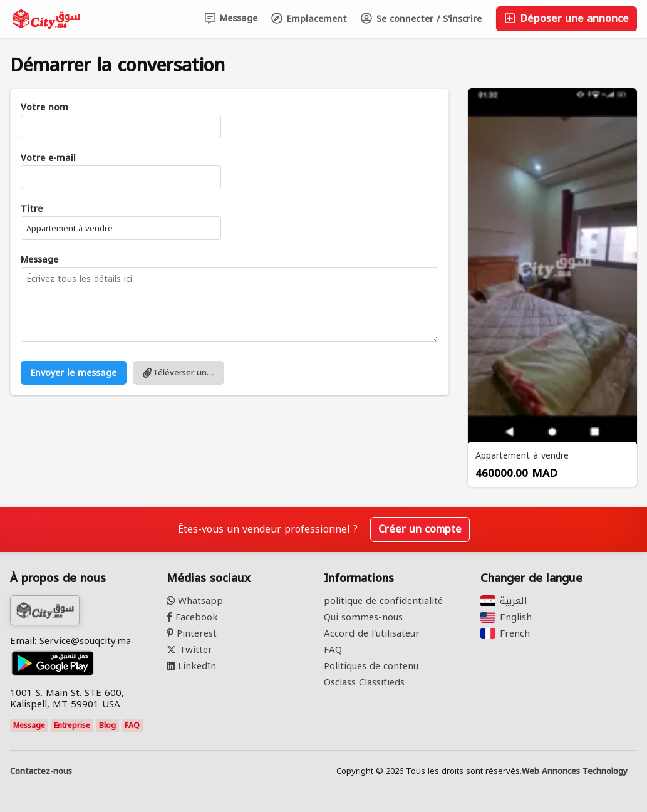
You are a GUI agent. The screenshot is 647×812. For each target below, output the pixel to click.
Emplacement (309, 19)
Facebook (192, 617)
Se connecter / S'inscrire (421, 19)
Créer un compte (420, 529)
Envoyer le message (74, 373)
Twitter (189, 650)
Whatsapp (195, 601)
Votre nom (44, 108)
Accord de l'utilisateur (372, 633)
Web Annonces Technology (575, 771)
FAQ (132, 726)
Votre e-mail (48, 159)
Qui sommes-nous (363, 617)
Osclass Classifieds (364, 682)
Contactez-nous (41, 771)
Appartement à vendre (522, 456)
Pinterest (192, 633)
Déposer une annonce (567, 18)
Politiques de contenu (371, 666)
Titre (32, 209)
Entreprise (72, 726)
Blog (107, 726)
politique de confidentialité (383, 601)
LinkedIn (191, 666)
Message (231, 18)
